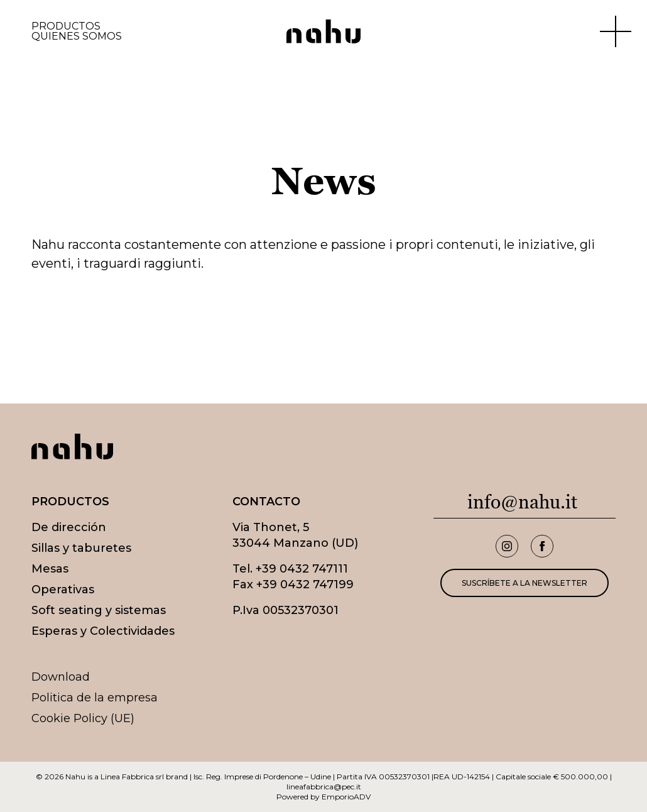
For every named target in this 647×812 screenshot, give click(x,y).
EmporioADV (346, 797)
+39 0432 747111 (302, 569)
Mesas (50, 569)
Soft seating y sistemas (99, 610)
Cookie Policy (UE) (83, 718)
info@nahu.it (522, 502)
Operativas (63, 590)
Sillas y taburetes (81, 548)
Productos (66, 26)
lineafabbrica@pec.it (324, 787)
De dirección (69, 527)
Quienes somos (77, 36)
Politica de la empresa (95, 698)
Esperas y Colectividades (103, 631)
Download (61, 677)
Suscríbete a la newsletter (525, 583)
